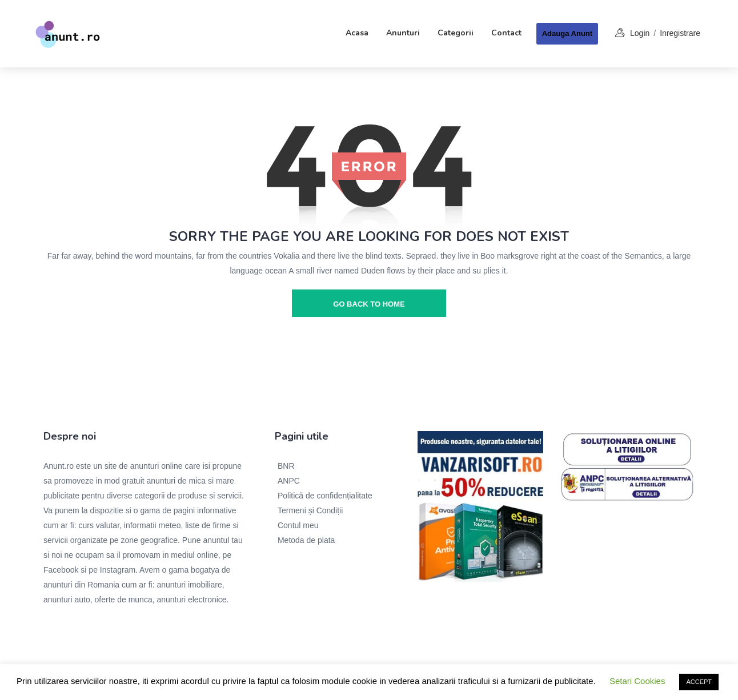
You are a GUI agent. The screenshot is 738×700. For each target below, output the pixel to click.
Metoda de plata (306, 540)
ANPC (289, 481)
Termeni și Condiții (310, 510)
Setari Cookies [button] (637, 681)
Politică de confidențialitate (325, 496)
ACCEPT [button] (699, 682)
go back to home (369, 304)
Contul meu (298, 525)
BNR (286, 466)
